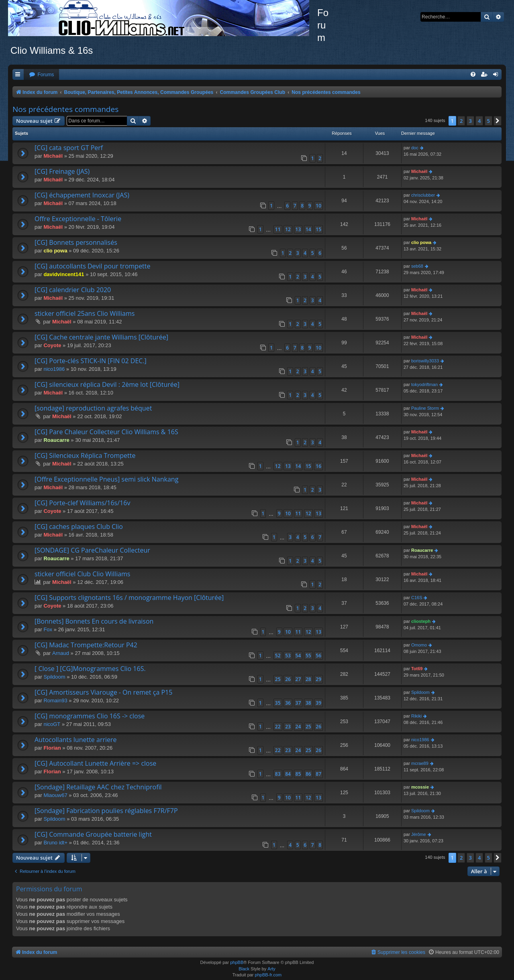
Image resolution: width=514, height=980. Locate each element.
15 (318, 229)
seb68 (417, 266)
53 (288, 656)
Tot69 (417, 669)
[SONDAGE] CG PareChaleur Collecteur (92, 550)
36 (288, 703)
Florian (52, 748)
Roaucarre (56, 440)
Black (244, 969)
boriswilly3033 (425, 361)
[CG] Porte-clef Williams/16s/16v (82, 503)
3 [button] (470, 121)
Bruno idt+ (55, 843)
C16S (417, 598)
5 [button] (489, 121)
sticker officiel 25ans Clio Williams (85, 313)
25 (278, 679)
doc (415, 148)
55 (308, 656)
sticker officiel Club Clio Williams (83, 574)
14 (308, 229)
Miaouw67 (55, 795)
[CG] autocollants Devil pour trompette (93, 266)
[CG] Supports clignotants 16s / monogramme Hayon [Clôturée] (129, 598)
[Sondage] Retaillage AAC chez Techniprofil (98, 787)
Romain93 (55, 700)
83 (278, 774)
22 (278, 727)
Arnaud (61, 653)
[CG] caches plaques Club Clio (79, 527)
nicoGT (52, 724)
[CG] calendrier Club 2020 (73, 290)
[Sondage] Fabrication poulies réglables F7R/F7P (106, 811)
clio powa (55, 251)
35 (278, 703)
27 (298, 679)
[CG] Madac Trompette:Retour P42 (86, 645)
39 (318, 703)
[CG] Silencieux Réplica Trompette (85, 455)
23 (288, 727)
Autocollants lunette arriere (76, 740)
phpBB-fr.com (268, 975)
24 (298, 727)
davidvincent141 (64, 274)
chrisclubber (423, 195)
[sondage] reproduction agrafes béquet (93, 408)
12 (288, 229)
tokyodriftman (424, 384)
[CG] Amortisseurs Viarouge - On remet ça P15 (103, 692)
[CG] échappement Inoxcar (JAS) (82, 195)
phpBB (237, 962)
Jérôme (419, 834)
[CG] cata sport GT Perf (69, 148)
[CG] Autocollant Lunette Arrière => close (95, 763)
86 (308, 774)
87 (318, 774)
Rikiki (416, 716)
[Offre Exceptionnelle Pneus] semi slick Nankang (106, 479)
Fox (48, 629)
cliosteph (421, 621)
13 (298, 229)
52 (278, 656)
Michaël (53, 156)
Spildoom (54, 677)
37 (298, 703)
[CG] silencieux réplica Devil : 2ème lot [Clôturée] (107, 384)
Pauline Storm (425, 408)
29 (318, 679)
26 (288, 679)
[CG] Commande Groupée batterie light (93, 834)
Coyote (52, 345)
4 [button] (479, 121)
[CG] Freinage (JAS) (62, 171)
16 (318, 466)
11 (278, 229)
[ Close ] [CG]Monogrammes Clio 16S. (90, 669)
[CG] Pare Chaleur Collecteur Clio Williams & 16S (106, 432)
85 (298, 774)
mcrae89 (420, 763)
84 (288, 774)
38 (308, 703)
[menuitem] (41, 75)
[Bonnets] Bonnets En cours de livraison (94, 621)
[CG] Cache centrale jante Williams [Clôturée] (101, 337)
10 (318, 206)
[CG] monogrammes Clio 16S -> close (90, 716)
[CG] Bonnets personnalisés (76, 242)
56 (318, 656)
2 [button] (461, 121)
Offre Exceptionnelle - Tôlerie (78, 219)
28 (308, 679)
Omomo (419, 645)
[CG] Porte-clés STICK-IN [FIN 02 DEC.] (91, 361)
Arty (271, 969)
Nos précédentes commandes (65, 109)
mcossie (420, 787)
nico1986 (54, 369)
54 (298, 656)
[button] (498, 121)
